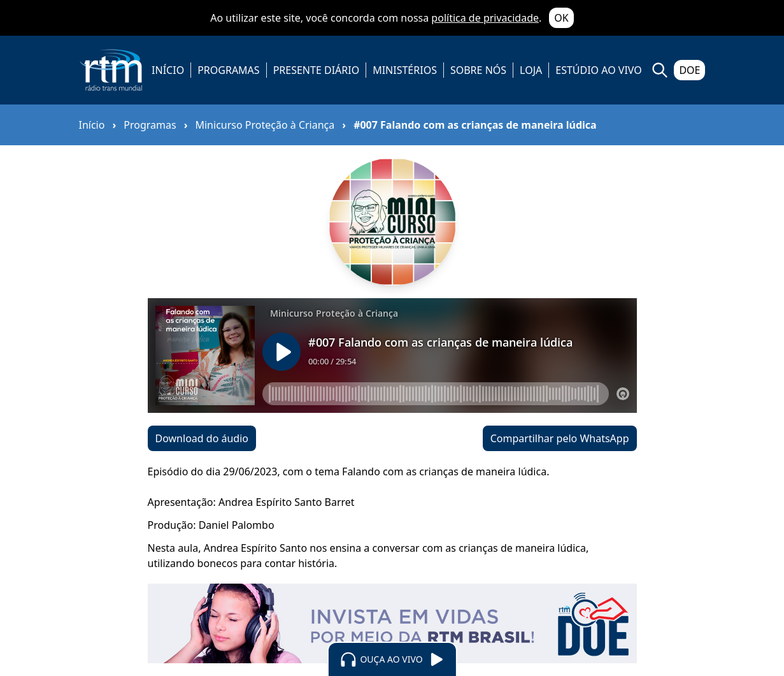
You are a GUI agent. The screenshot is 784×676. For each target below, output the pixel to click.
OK (561, 18)
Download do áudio (202, 438)
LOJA (531, 70)
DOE (689, 70)
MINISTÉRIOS (405, 70)
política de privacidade (485, 18)
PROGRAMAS (228, 70)
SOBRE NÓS (478, 70)
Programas (150, 125)
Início (92, 125)
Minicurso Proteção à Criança (265, 125)
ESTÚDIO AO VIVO (599, 70)
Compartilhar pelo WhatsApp (560, 438)
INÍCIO (168, 70)
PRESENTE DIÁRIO (317, 70)
